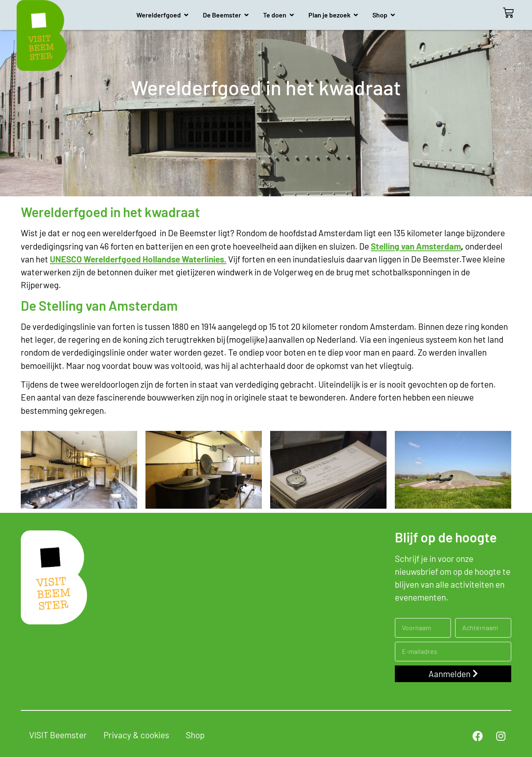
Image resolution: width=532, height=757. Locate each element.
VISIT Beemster (58, 735)
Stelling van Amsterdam (416, 246)
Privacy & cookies (136, 735)
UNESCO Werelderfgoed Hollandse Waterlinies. (138, 259)
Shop (195, 735)
